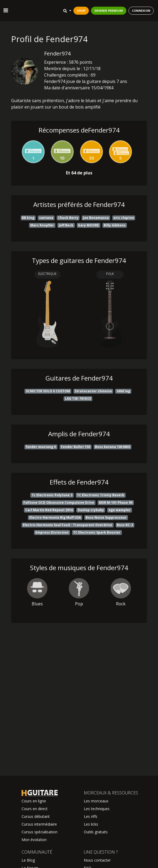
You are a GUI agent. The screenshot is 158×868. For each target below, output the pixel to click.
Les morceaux (96, 801)
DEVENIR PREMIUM (109, 11)
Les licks (91, 824)
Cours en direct (35, 809)
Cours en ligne (34, 801)
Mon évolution (34, 840)
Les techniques (97, 809)
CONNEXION (141, 11)
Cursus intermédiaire (39, 824)
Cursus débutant (36, 816)
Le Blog (28, 860)
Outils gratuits (96, 832)
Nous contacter (97, 860)
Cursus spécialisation (39, 832)
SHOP (81, 11)
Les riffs (91, 816)
